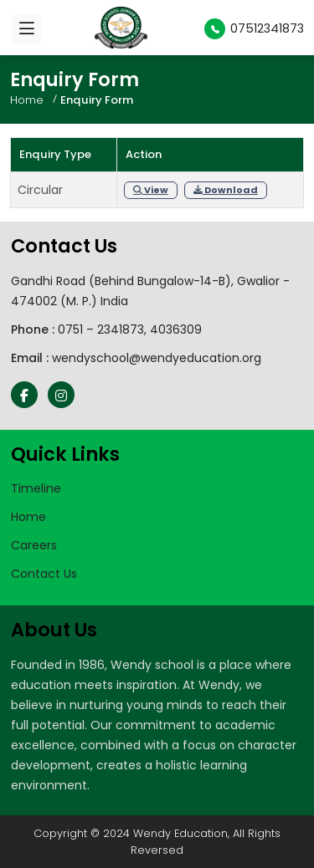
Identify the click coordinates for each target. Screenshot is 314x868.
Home (27, 100)
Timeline (36, 488)
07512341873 (254, 28)
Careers (34, 545)
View (151, 190)
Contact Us (44, 574)
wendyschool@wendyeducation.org (157, 358)
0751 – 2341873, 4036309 (130, 329)
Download (226, 190)
